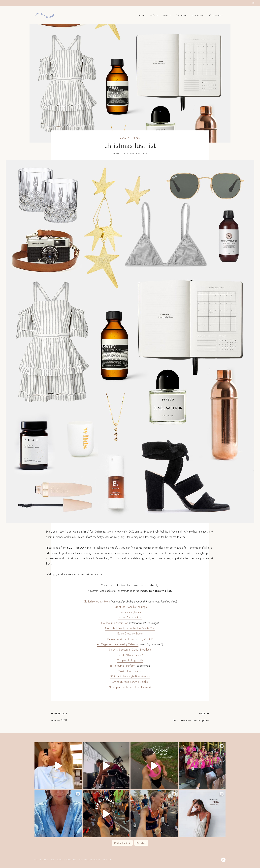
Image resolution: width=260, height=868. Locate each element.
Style (136, 138)
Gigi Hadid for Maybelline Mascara (130, 676)
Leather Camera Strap (130, 617)
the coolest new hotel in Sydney (171, 716)
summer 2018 (89, 716)
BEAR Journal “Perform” (123, 666)
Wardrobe (182, 15)
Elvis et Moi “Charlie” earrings (130, 607)
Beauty (167, 15)
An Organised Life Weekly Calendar (118, 644)
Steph (119, 153)
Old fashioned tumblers (96, 601)
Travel (154, 15)
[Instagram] (254, 3)
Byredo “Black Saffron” (130, 655)
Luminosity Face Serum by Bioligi (130, 682)
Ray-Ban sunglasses (130, 612)
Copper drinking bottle (130, 660)
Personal (198, 15)
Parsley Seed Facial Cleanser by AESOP (130, 639)
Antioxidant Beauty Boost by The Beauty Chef (130, 628)
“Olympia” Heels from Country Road (130, 687)
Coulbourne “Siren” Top (115, 623)
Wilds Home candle (130, 671)
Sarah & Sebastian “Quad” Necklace (130, 650)
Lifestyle (140, 15)
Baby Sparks (216, 15)
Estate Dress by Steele (130, 633)
